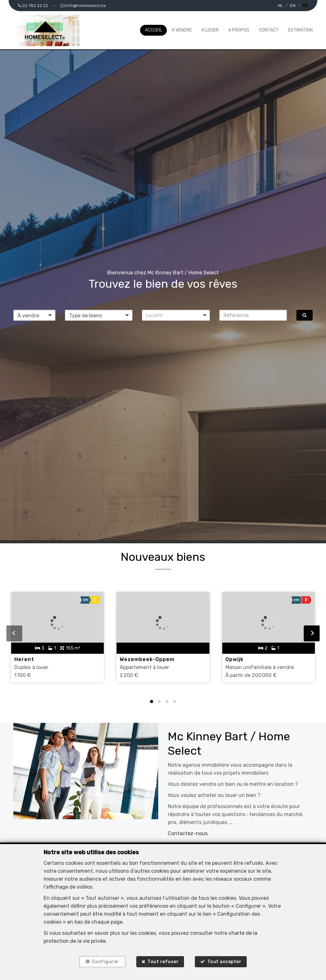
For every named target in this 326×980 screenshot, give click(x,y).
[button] (176, 315)
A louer (210, 30)
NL (280, 6)
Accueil (153, 30)
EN (293, 6)
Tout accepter (224, 962)
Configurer (106, 962)
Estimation (300, 30)
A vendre (182, 30)
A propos (239, 30)
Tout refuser (163, 962)
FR (305, 6)
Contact (269, 30)
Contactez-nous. (188, 833)
